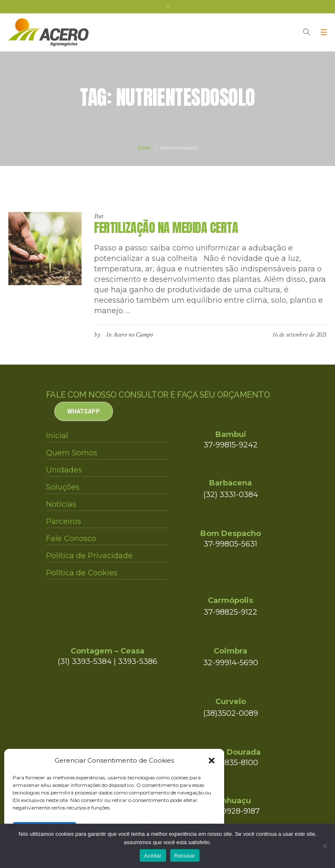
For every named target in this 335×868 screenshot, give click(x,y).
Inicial (57, 436)
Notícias (61, 504)
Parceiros (64, 521)
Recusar (185, 856)
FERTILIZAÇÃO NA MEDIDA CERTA (166, 228)
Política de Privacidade (89, 556)
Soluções (63, 487)
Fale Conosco (71, 539)
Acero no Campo (133, 335)
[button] (212, 761)
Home (144, 148)
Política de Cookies (82, 573)
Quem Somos (72, 453)
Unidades (64, 470)
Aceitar (153, 856)
